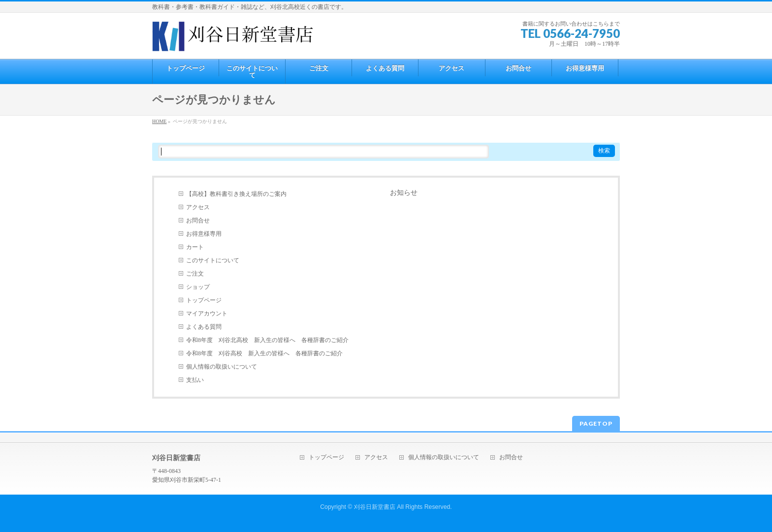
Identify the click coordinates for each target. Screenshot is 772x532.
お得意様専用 (204, 234)
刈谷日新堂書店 (375, 507)
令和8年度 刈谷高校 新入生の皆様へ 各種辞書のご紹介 (264, 353)
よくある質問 (204, 327)
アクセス (198, 207)
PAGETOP (596, 423)
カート (195, 247)
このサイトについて (213, 260)
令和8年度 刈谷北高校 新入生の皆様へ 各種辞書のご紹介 (267, 340)
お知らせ (404, 193)
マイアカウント (207, 313)
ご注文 (195, 274)
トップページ (204, 300)
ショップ (198, 287)
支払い (195, 380)
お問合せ (198, 220)
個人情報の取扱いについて (222, 367)
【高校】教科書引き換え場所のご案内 (236, 194)
